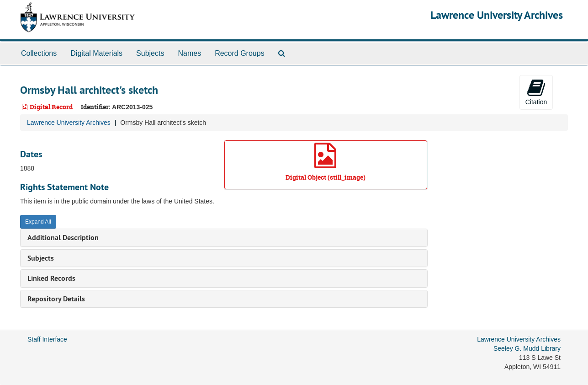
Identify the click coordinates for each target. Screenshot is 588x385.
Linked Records (51, 278)
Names (189, 53)
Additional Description (63, 238)
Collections (39, 53)
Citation (536, 92)
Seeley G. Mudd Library (527, 348)
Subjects (150, 53)
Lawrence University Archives (497, 15)
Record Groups (240, 53)
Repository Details (56, 299)
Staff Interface (47, 339)
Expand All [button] (38, 222)
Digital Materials (96, 53)
